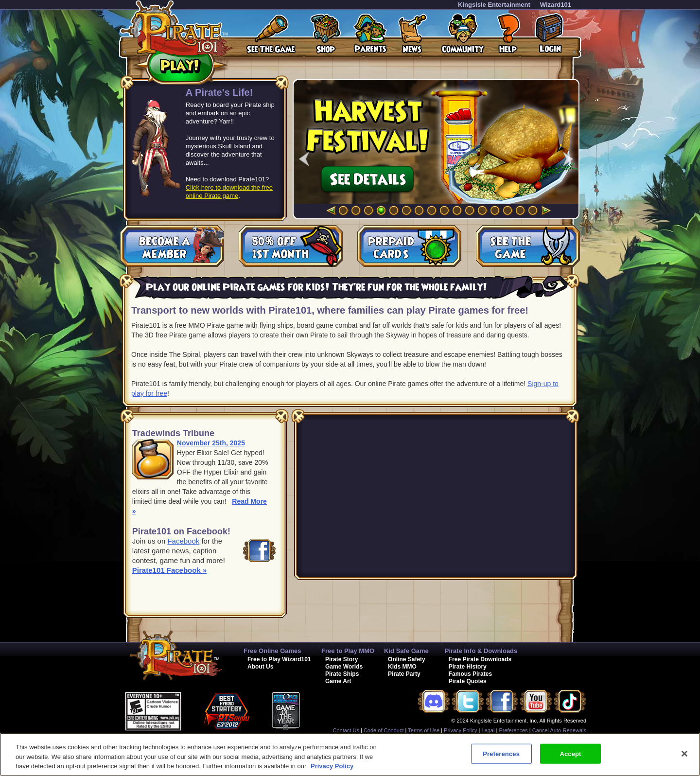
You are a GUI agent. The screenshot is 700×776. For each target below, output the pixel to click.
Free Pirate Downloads (480, 659)
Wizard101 (556, 5)
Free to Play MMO (348, 651)
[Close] (684, 754)
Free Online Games (272, 651)
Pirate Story (341, 659)
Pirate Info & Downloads (481, 651)
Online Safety (407, 659)
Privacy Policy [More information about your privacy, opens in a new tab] (332, 766)
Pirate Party (404, 674)
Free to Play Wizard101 (279, 659)
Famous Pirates (470, 674)
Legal (488, 730)
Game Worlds (344, 667)
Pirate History (468, 667)
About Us (260, 667)
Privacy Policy (460, 730)
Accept (570, 753)
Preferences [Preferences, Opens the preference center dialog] (501, 753)
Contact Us (346, 730)
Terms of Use (424, 730)
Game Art (338, 681)
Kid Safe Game (406, 651)
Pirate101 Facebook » (169, 570)
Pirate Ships (342, 674)
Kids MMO (402, 667)
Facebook (183, 541)
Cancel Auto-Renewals (559, 730)
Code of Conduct (384, 730)
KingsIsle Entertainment (494, 5)
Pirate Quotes (468, 681)
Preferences (513, 730)
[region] (350, 754)
